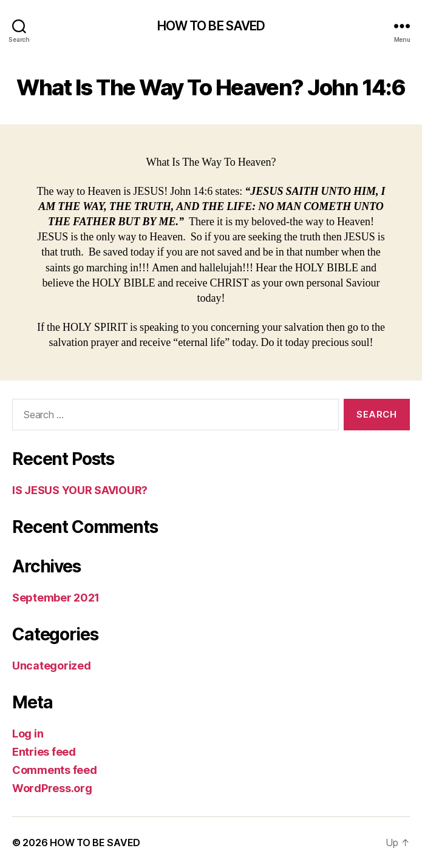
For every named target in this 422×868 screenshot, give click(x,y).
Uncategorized (52, 666)
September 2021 (56, 598)
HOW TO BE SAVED (211, 26)
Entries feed (44, 752)
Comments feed (55, 770)
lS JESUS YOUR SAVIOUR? (80, 490)
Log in (28, 734)
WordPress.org (52, 788)
